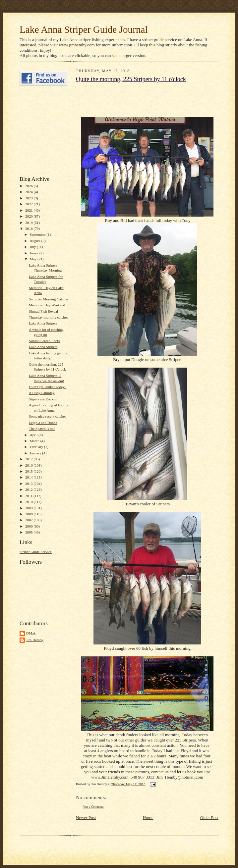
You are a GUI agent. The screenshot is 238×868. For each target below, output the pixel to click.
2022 (29, 204)
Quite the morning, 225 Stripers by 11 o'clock (131, 79)
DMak (31, 633)
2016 (29, 465)
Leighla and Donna (43, 423)
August (36, 241)
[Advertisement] (39, 131)
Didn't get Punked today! (47, 387)
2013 (29, 484)
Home (148, 817)
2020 (29, 216)
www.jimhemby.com (77, 45)
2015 (29, 471)
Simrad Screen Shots (44, 341)
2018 (29, 229)
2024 (29, 192)
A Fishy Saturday (42, 393)
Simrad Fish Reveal (43, 311)
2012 (29, 489)
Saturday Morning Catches (49, 299)
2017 (29, 459)
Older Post (209, 817)
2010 (29, 502)
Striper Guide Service (36, 552)
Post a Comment (93, 807)
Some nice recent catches (48, 416)
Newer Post (86, 817)
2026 (29, 186)
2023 (29, 198)
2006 (29, 526)
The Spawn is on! (42, 429)
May (34, 259)
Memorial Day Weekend (47, 305)
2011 (29, 496)
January (36, 453)
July (33, 247)
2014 (29, 477)
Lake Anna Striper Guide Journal (84, 29)
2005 (29, 532)
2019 (29, 223)
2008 (29, 514)
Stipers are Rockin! (43, 399)
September (38, 234)
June (34, 253)
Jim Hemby (35, 640)
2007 (29, 520)
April (34, 435)
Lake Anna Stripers (43, 323)
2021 (29, 210)
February (37, 447)
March (35, 441)
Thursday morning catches (49, 317)
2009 (29, 508)
